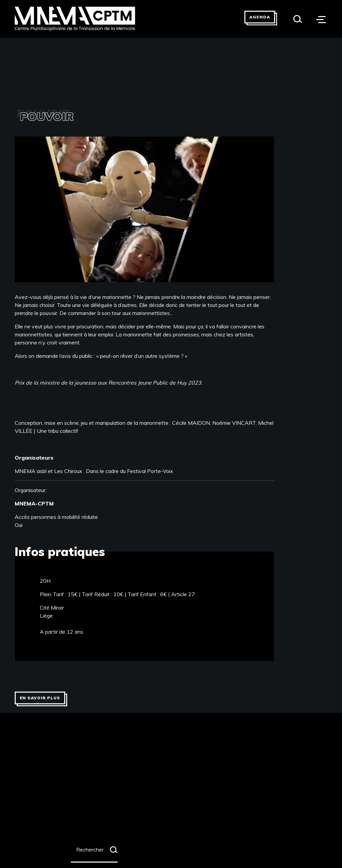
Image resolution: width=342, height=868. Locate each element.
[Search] (298, 19)
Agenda (260, 17)
